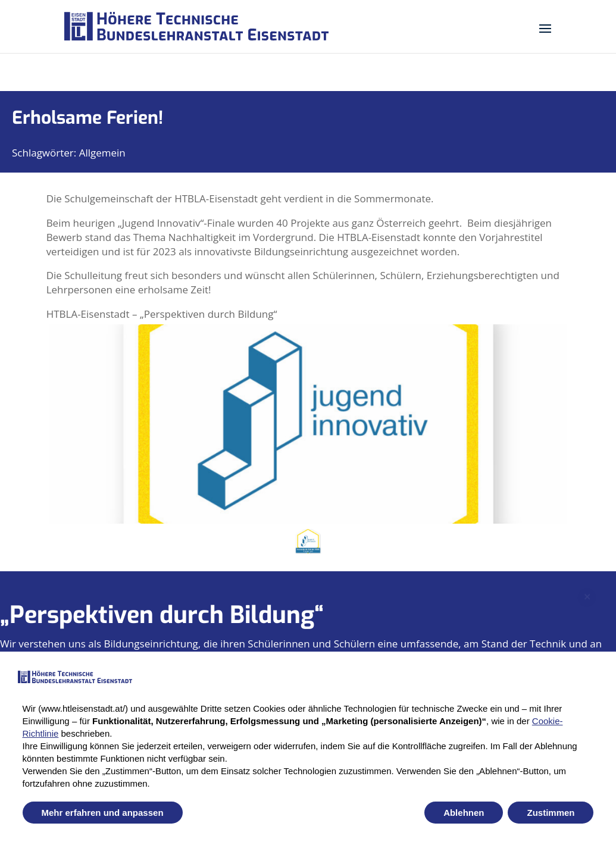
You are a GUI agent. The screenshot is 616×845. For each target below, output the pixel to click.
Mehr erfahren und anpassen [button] (103, 813)
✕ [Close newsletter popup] (587, 586)
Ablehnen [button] (464, 813)
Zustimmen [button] (551, 813)
